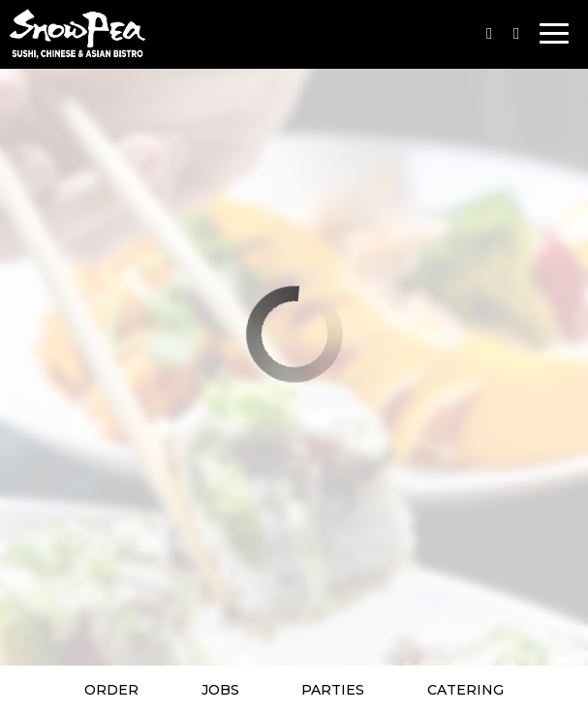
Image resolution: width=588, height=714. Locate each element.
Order (111, 690)
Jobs (220, 690)
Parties (333, 690)
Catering (465, 690)
